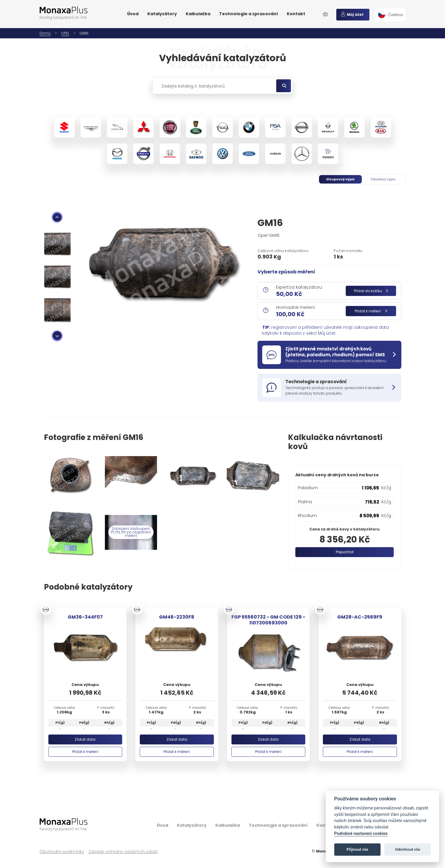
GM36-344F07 (85, 617)
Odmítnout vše (408, 849)
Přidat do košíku (371, 291)
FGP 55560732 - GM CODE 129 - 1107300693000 (268, 620)
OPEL (65, 33)
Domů (45, 33)
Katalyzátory (162, 14)
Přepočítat (345, 552)
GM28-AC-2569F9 (360, 617)
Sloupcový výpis (340, 179)
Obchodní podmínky (62, 852)
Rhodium (307, 516)
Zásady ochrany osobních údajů (123, 852)
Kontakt (296, 14)
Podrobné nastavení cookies (361, 834)
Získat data (85, 739)
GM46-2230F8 (177, 617)
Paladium (308, 488)
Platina (305, 502)
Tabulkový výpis (383, 179)
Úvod (133, 14)
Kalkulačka (198, 14)
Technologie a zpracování (249, 14)
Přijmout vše (357, 849)
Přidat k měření (371, 311)
